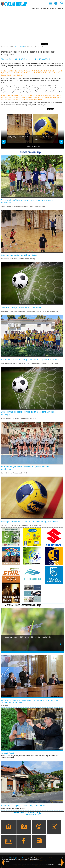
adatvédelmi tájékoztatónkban (16, 858)
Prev (4, 645)
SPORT (22, 46)
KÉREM (60, 864)
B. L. (17, 46)
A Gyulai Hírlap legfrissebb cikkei (22, 605)
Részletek (51, 864)
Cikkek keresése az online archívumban (26, 814)
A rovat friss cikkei (29, 152)
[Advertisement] (32, 26)
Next (62, 645)
